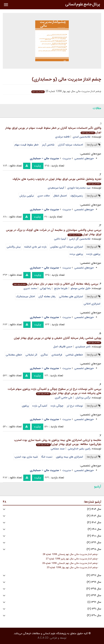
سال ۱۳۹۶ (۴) (94, 582)
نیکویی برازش (27, 196)
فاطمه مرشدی (62, 137)
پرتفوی (25, 406)
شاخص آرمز (48, 145)
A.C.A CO (43, 638)
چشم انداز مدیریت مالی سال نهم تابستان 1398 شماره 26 (70, 563)
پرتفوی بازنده (93, 254)
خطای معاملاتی (14, 355)
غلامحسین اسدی (82, 137)
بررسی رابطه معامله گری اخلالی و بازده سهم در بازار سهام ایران (55, 284)
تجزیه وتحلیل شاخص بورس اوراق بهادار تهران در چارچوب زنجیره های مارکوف (57, 181)
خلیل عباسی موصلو (81, 288)
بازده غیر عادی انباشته (35, 247)
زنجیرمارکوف (77, 196)
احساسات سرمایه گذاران (70, 145)
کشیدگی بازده (40, 406)
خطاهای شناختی (74, 355)
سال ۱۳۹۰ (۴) (94, 616)
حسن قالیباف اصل (63, 347)
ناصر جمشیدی (83, 347)
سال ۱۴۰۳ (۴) (94, 516)
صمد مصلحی (58, 449)
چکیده (38, 166)
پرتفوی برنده (76, 254)
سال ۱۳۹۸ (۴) (94, 549)
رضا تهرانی (45, 288)
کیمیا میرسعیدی (56, 188)
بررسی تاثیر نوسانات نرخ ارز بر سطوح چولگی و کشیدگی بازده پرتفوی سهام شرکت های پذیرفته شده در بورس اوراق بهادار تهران (54, 391)
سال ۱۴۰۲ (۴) (94, 523)
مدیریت (67, 158)
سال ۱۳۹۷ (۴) (94, 575)
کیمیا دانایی (60, 239)
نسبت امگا (47, 457)
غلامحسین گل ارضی (80, 239)
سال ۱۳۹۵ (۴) (94, 589)
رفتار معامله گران (47, 296)
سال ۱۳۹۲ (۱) (94, 602)
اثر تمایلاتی (31, 355)
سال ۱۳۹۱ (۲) (94, 609)
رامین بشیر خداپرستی (79, 449)
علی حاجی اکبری (64, 398)
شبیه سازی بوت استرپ (26, 457)
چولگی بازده (57, 406)
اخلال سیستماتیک (25, 296)
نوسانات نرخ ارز (75, 406)
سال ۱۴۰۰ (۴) (94, 536)
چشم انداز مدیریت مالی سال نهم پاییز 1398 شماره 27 (72, 559)
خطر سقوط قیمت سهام (27, 145)
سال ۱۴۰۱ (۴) (94, 529)
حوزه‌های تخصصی (84, 158)
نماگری (44, 355)
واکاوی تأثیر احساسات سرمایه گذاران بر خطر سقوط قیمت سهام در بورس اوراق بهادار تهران (53, 130)
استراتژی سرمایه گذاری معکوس (67, 247)
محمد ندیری (30, 288)
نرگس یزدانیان (83, 398)
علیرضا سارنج (61, 288)
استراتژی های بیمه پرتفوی (69, 457)
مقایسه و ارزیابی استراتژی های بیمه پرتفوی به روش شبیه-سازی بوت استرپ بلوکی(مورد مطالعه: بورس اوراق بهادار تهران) (58, 442)
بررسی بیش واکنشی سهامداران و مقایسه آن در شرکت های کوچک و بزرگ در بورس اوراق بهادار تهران (54, 232)
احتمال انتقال (60, 196)
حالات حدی (44, 196)
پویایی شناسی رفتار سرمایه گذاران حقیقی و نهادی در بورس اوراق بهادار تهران (57, 340)
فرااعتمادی (57, 355)
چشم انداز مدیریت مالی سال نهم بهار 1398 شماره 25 (72, 568)
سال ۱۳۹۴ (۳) (94, 595)
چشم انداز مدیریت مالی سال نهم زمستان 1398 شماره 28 (70, 554)
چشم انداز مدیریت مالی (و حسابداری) (67, 79)
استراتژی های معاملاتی (71, 296)
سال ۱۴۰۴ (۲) (94, 509)
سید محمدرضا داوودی (79, 188)
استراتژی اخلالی (92, 304)
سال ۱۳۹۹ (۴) (94, 543)
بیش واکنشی (14, 247)
